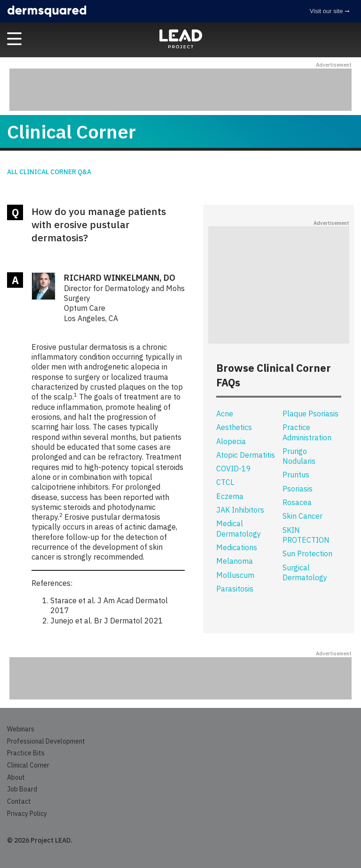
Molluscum (235, 575)
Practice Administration (307, 432)
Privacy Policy (27, 814)
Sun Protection (307, 553)
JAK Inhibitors (240, 510)
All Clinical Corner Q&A (49, 172)
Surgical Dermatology (305, 572)
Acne (225, 414)
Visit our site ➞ (330, 11)
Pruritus (296, 475)
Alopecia (231, 441)
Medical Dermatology (239, 528)
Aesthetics (234, 427)
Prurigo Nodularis (299, 456)
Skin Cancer (302, 516)
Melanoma (235, 561)
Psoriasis (298, 489)
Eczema (230, 496)
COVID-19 (234, 469)
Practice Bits (26, 753)
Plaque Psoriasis (310, 414)
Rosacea (297, 502)
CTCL (225, 482)
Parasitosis (235, 589)
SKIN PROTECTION (306, 535)
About (16, 777)
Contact (19, 801)
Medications (237, 547)
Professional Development (46, 741)
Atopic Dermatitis (246, 455)
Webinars (21, 729)
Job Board (22, 789)
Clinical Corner (28, 765)
